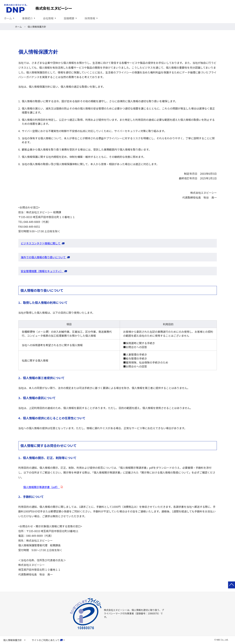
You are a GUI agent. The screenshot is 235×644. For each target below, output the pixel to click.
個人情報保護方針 (13, 640)
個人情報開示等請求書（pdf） (42, 487)
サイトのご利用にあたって (46, 640)
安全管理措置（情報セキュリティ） (42, 271)
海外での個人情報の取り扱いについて (44, 257)
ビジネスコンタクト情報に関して (41, 243)
